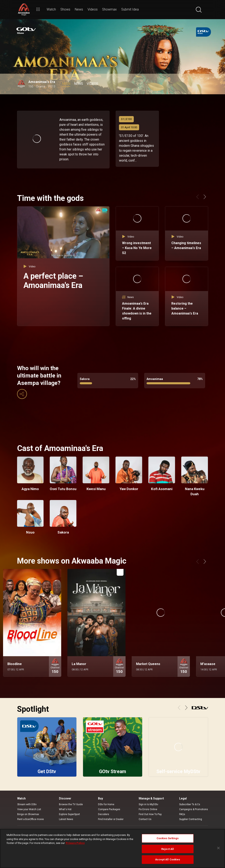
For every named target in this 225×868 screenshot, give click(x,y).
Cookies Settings (168, 838)
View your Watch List (29, 809)
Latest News (66, 819)
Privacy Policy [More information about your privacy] (75, 843)
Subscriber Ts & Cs (190, 804)
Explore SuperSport (69, 814)
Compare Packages (109, 809)
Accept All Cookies (168, 859)
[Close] (218, 848)
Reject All (168, 849)
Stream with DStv (27, 804)
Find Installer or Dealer (111, 819)
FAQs (182, 814)
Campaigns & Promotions (194, 809)
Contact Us (145, 819)
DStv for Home (106, 804)
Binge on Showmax (28, 814)
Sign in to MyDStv (148, 804)
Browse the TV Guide (71, 804)
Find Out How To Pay (150, 814)
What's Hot (65, 809)
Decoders (104, 814)
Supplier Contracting (191, 819)
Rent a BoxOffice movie (31, 819)
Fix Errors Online (148, 809)
